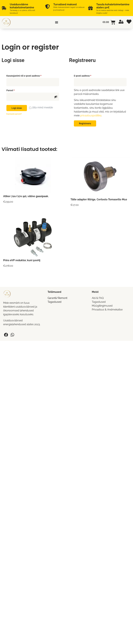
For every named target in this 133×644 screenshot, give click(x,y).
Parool (14, 90)
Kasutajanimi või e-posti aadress (28, 75)
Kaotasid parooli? (14, 114)
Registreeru (85, 123)
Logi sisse (17, 108)
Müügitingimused (102, 306)
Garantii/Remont (57, 298)
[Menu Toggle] (57, 22)
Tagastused (54, 302)
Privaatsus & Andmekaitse (107, 310)
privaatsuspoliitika (91, 115)
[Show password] (56, 97)
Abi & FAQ (98, 298)
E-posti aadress (86, 75)
